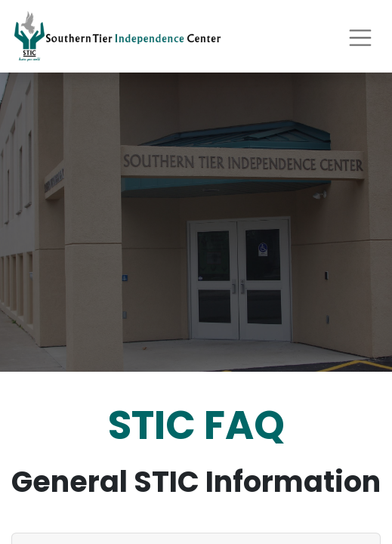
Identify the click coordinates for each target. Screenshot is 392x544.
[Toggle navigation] (360, 36)
